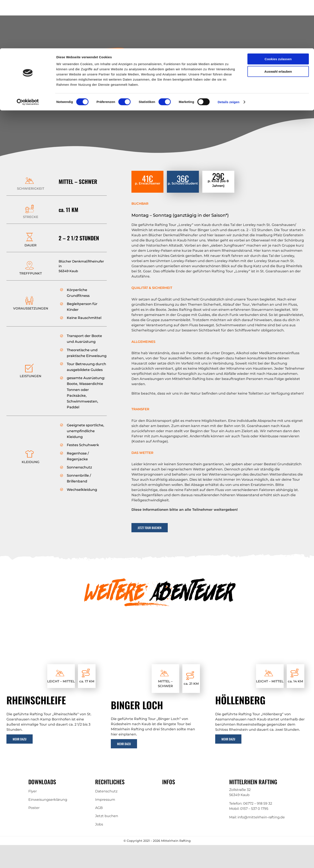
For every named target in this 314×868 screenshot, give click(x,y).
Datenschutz (106, 791)
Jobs (99, 824)
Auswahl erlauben (278, 23)
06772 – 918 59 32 (258, 803)
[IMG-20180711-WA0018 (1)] (157, 635)
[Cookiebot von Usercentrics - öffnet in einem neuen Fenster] (28, 54)
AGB (99, 808)
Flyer (33, 791)
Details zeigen (228, 54)
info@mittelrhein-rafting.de (261, 817)
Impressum (105, 800)
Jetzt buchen (107, 816)
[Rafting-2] (261, 635)
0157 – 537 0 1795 (254, 809)
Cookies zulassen (278, 11)
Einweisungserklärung (48, 800)
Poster (34, 808)
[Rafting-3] (53, 635)
